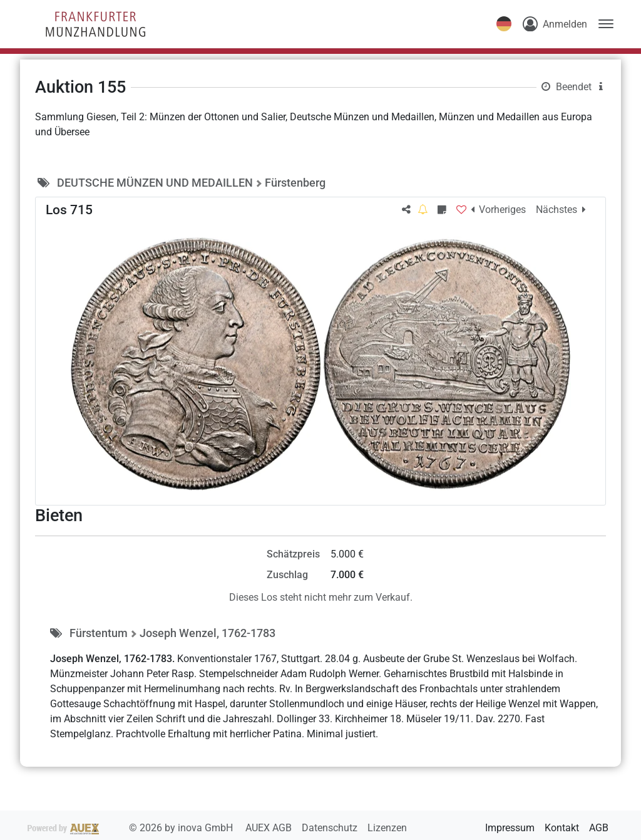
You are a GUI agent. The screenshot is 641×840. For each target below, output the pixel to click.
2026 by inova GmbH (131, 828)
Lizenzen (387, 828)
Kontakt (562, 828)
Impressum (510, 828)
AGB (599, 828)
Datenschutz (331, 828)
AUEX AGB (270, 828)
